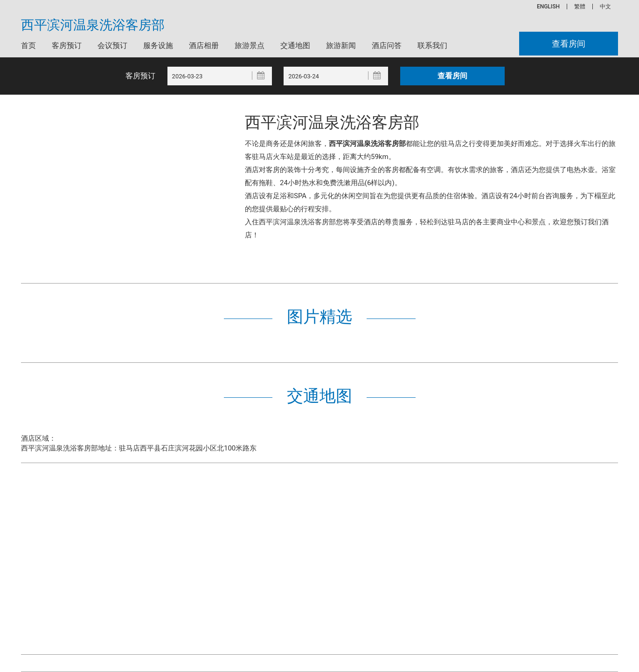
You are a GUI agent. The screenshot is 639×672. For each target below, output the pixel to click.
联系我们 (432, 45)
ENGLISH (548, 7)
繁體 (580, 7)
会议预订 (112, 45)
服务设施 (158, 45)
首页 (28, 45)
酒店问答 (387, 45)
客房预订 (67, 45)
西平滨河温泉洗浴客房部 (93, 25)
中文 (605, 7)
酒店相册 (204, 45)
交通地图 (295, 45)
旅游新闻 (341, 45)
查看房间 (569, 44)
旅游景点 (250, 45)
